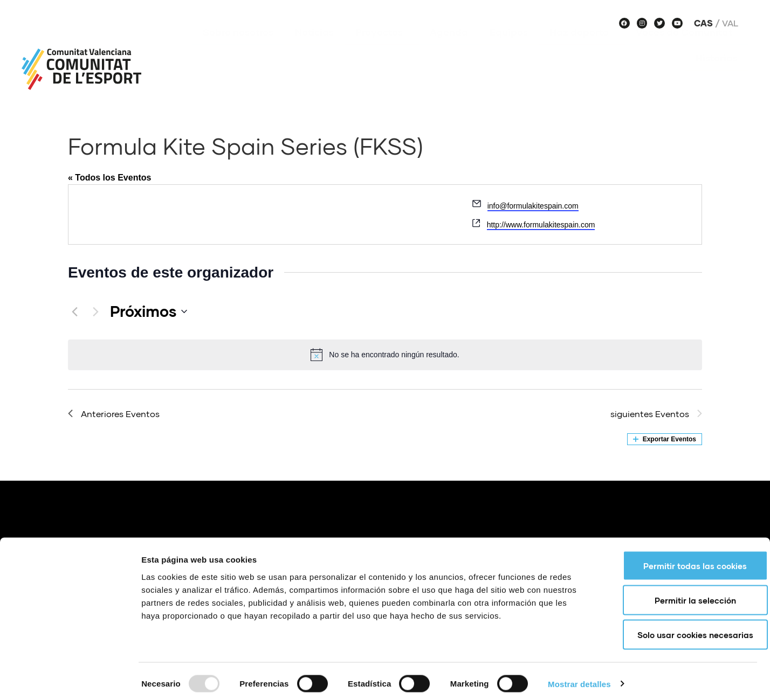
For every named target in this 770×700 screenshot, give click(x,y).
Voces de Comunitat (687, 48)
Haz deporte (582, 48)
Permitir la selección (680, 595)
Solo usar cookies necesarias (680, 629)
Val (730, 23)
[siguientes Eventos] (95, 311)
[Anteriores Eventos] (74, 311)
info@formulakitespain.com (533, 206)
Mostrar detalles (579, 679)
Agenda (449, 48)
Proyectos (382, 48)
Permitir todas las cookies (680, 560)
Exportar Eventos (665, 439)
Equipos (509, 48)
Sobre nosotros (238, 48)
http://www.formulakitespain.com (541, 225)
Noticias (314, 48)
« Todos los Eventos (109, 178)
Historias (717, 74)
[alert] (385, 355)
